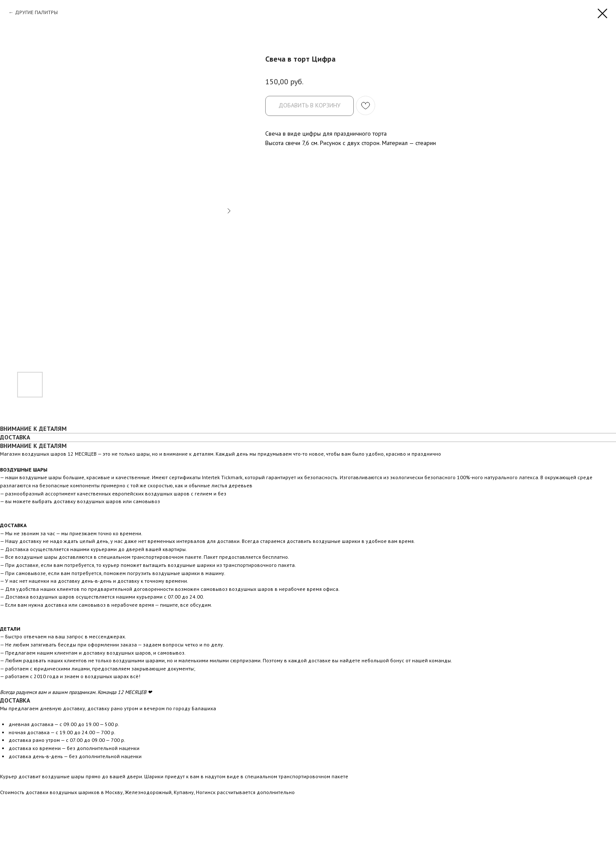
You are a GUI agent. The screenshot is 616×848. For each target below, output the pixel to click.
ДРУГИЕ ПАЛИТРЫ (36, 12)
